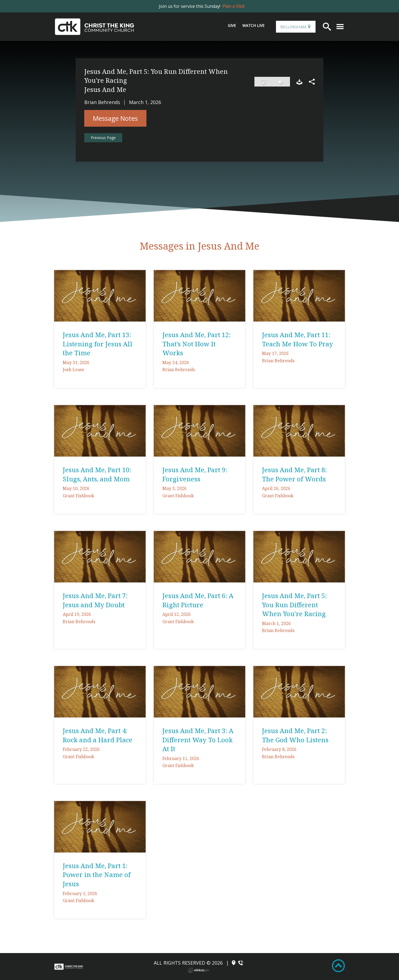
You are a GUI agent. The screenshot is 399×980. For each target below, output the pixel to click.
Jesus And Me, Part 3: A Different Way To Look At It (198, 740)
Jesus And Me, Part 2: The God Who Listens (295, 735)
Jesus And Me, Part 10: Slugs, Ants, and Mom (97, 474)
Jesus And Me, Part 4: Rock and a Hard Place (98, 735)
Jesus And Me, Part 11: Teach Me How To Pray (297, 339)
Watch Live (253, 25)
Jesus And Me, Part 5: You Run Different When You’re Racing (294, 605)
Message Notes (115, 118)
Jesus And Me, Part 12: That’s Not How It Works (197, 344)
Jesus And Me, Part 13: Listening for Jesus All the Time (98, 344)
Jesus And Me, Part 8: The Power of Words (294, 474)
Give (232, 25)
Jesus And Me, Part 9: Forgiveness (195, 474)
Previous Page (103, 138)
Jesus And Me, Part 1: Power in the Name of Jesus (97, 875)
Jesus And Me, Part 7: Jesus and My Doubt (95, 600)
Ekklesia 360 (198, 970)
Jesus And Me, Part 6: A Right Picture (198, 600)
